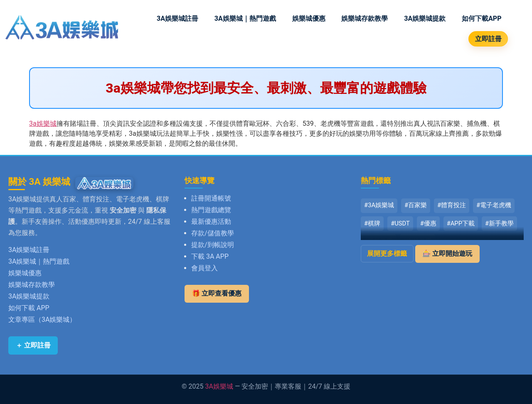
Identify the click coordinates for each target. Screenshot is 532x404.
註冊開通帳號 (211, 198)
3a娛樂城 (43, 124)
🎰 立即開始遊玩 (447, 253)
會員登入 (204, 268)
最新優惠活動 (211, 222)
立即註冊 (488, 39)
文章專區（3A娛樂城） (42, 320)
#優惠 (428, 223)
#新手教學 (499, 223)
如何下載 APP (29, 308)
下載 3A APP (210, 256)
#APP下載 (461, 223)
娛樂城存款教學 (365, 18)
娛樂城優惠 (309, 18)
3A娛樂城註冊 (177, 18)
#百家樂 (416, 205)
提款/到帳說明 (213, 245)
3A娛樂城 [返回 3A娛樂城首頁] (219, 386)
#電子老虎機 (494, 205)
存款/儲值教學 (213, 233)
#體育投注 (452, 205)
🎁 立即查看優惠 (217, 293)
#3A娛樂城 (379, 205)
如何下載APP (482, 18)
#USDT (400, 223)
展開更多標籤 (387, 253)
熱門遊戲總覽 (211, 210)
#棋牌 (372, 223)
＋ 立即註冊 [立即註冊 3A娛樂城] (33, 345)
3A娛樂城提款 (425, 18)
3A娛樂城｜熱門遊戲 (245, 18)
